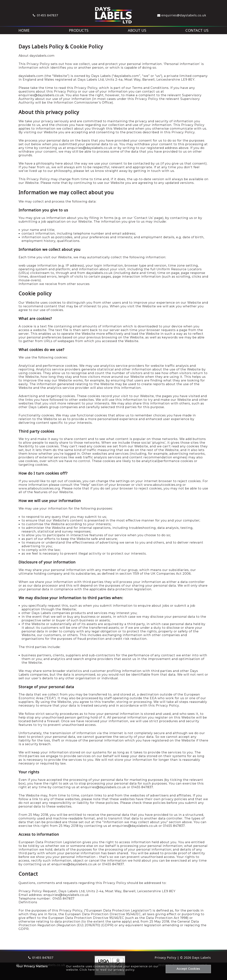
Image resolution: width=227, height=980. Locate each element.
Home (24, 30)
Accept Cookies (188, 969)
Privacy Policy (165, 958)
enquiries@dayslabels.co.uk (184, 15)
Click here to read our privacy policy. (107, 970)
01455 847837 (48, 15)
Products (79, 30)
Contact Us (197, 30)
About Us (137, 30)
